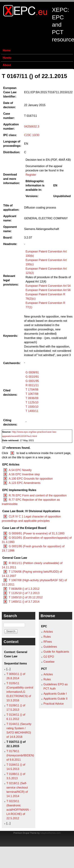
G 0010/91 (32, 377)
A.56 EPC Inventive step (24, 474)
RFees (48, 642)
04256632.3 (32, 127)
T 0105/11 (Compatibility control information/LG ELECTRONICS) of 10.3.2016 (20, 692)
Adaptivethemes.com (50, 833)
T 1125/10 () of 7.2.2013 (24, 593)
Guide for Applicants (56, 652)
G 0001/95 (32, 381)
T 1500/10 (32, 407)
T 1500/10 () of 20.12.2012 (26, 597)
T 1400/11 (32, 411)
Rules (47, 637)
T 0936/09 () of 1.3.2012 (24, 589)
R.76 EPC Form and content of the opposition (38, 495)
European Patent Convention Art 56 (48, 290)
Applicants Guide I (55, 694)
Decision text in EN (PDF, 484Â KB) (48, 160)
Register (31, 175)
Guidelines (50, 647)
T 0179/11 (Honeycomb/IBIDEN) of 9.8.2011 (20, 755)
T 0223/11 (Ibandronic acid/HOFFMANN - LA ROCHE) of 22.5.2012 (18, 810)
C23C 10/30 (32, 135)
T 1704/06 (32, 390)
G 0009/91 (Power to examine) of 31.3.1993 (37, 533)
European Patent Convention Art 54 (48, 286)
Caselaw (49, 662)
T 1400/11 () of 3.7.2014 (24, 602)
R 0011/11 (32, 385)
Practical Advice (54, 704)
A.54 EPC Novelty (20, 470)
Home (7, 50)
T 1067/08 (32, 394)
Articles (48, 632)
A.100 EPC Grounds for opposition (31, 479)
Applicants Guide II (56, 699)
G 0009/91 (32, 372)
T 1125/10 (32, 402)
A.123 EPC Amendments (25, 483)
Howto (7, 58)
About (7, 65)
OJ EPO (49, 657)
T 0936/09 (32, 398)
